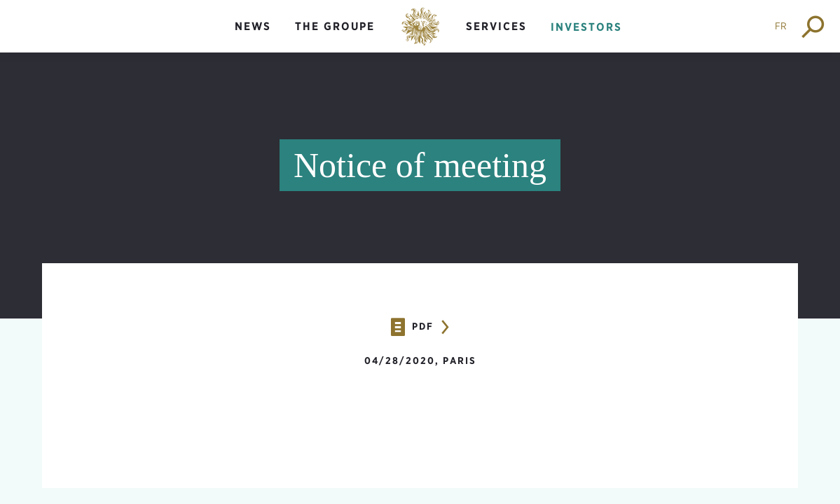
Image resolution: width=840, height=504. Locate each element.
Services (496, 26)
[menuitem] (253, 38)
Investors (586, 27)
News (253, 26)
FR (781, 26)
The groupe (335, 26)
